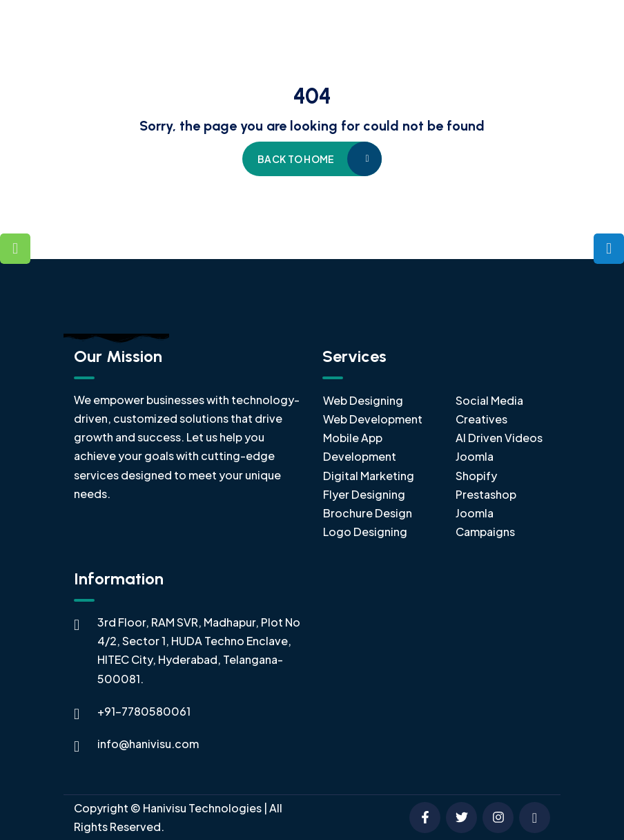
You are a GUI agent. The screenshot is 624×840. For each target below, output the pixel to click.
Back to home (296, 159)
